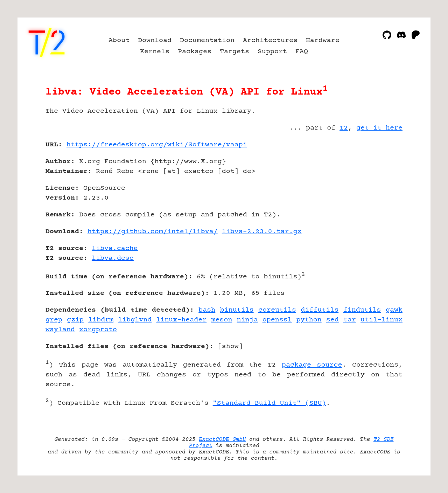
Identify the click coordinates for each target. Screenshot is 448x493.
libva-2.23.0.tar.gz (262, 232)
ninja (247, 320)
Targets (234, 52)
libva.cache (115, 248)
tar (350, 320)
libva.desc (113, 258)
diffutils (320, 310)
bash (207, 310)
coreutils (277, 310)
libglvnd (135, 320)
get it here (379, 128)
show (230, 346)
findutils (362, 310)
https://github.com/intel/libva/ (153, 232)
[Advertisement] (381, 186)
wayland (60, 330)
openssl (277, 320)
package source (312, 365)
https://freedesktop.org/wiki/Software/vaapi (157, 145)
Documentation (207, 40)
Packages (195, 52)
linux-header (181, 320)
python (309, 320)
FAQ (302, 52)
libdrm (101, 320)
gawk (394, 310)
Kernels (155, 52)
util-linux (381, 320)
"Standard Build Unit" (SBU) (269, 403)
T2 (344, 128)
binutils (237, 310)
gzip (75, 320)
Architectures (270, 40)
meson (222, 320)
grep (54, 320)
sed (332, 320)
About (119, 40)
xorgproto (98, 330)
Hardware (323, 40)
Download (155, 40)
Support (272, 52)
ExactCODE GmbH (222, 439)
